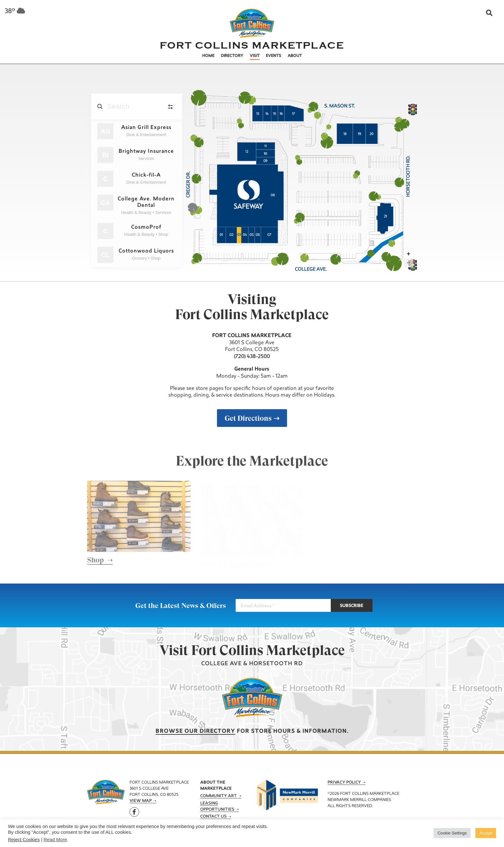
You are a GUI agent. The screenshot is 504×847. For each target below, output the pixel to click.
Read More (55, 840)
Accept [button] (486, 833)
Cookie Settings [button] (452, 833)
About (295, 56)
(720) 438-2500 (252, 357)
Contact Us (213, 817)
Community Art (219, 796)
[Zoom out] (409, 263)
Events (274, 56)
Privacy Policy (344, 783)
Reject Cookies (24, 840)
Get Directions (248, 418)
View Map (141, 801)
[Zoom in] (409, 254)
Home (208, 56)
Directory (232, 56)
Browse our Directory (195, 731)
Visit (255, 56)
